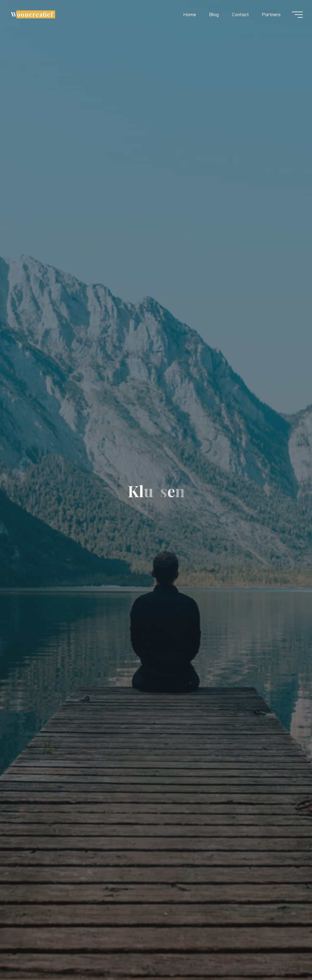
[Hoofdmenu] (297, 15)
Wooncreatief (32, 14)
